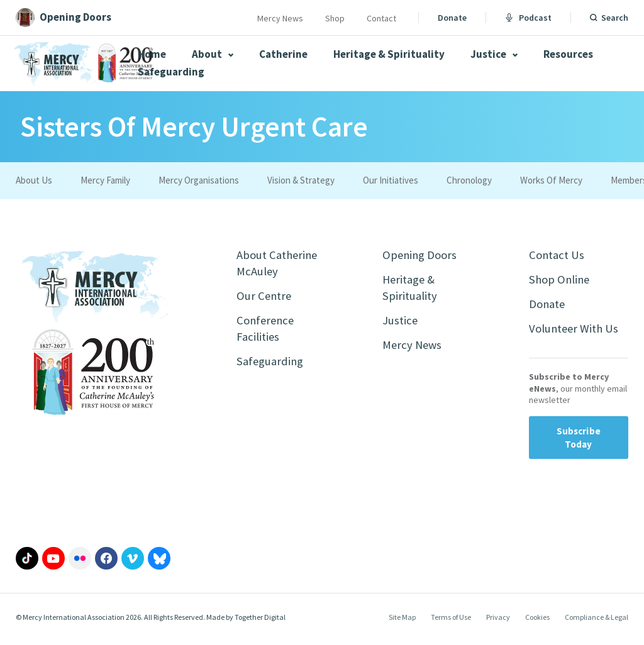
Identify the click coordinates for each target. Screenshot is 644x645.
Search (615, 18)
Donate (452, 18)
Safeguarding (171, 72)
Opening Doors (422, 256)
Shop (335, 18)
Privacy (498, 622)
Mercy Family (105, 180)
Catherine (283, 54)
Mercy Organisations (199, 180)
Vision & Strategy (301, 180)
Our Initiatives (391, 180)
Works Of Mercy (551, 180)
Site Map (402, 622)
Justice (494, 54)
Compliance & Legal (597, 622)
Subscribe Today (579, 443)
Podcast (528, 18)
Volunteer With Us (576, 333)
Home (152, 54)
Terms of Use (451, 622)
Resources (568, 54)
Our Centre (265, 299)
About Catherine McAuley (280, 264)
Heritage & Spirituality (389, 54)
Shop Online (561, 281)
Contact (381, 18)
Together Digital (260, 622)
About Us (34, 180)
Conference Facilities (267, 334)
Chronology (469, 180)
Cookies (537, 622)
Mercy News (280, 18)
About (213, 54)
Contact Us (558, 256)
